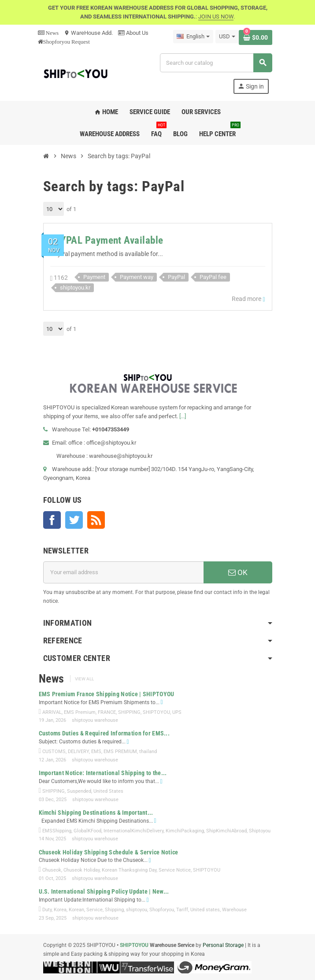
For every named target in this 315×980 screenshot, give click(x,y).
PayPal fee (213, 277)
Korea (60, 910)
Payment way (137, 277)
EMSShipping (57, 831)
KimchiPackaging (185, 831)
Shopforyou (162, 910)
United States (108, 791)
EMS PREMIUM (120, 752)
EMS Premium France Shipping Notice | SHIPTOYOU (107, 694)
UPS (177, 712)
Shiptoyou (260, 831)
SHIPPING (129, 712)
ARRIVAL (52, 712)
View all (84, 679)
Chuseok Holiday (82, 870)
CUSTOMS (54, 752)
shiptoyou (137, 910)
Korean (76, 910)
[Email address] (123, 572)
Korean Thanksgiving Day (129, 870)
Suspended (79, 791)
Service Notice (175, 870)
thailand (148, 752)
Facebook (52, 520)
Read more (248, 299)
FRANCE (107, 712)
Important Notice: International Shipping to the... (103, 773)
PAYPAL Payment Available (107, 240)
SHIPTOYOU (156, 712)
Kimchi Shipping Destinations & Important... (96, 813)
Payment (94, 277)
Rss (96, 520)
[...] (183, 416)
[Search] (216, 63)
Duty (47, 910)
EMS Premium (80, 712)
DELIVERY (78, 752)
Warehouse (234, 910)
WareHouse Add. (88, 33)
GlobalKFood (87, 831)
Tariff (182, 910)
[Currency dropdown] (227, 37)
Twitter (74, 520)
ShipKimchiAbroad (226, 831)
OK (238, 572)
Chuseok (52, 870)
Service (94, 910)
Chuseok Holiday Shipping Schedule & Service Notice (109, 852)
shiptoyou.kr (75, 288)
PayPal (176, 277)
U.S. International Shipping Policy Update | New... (104, 891)
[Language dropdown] (193, 37)
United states (205, 910)
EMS (96, 752)
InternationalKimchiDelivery (133, 831)
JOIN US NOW (216, 17)
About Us (133, 33)
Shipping (114, 910)
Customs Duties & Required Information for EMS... (104, 733)
